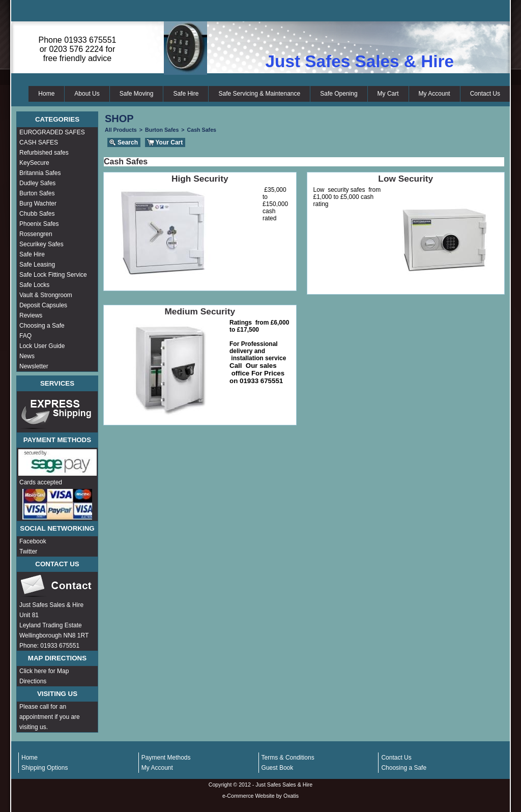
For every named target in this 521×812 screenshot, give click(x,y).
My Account (435, 94)
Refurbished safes (44, 153)
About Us (87, 94)
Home (46, 94)
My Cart (388, 94)
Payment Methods (166, 758)
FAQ (25, 336)
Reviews (31, 315)
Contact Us (485, 94)
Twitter (28, 552)
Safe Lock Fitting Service (53, 275)
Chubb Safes (37, 214)
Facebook (33, 541)
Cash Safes (202, 130)
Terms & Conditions (288, 758)
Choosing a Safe (42, 326)
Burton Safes (37, 193)
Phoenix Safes (39, 224)
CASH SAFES (39, 142)
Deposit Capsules (43, 305)
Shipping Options (45, 768)
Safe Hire (186, 94)
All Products (121, 130)
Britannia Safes (40, 173)
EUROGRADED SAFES (52, 132)
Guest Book (278, 768)
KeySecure (34, 163)
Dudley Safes (37, 183)
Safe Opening (339, 94)
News (27, 356)
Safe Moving (137, 94)
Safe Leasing (37, 265)
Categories (57, 119)
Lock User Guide (42, 346)
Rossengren (36, 234)
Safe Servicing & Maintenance (259, 94)
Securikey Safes (41, 244)
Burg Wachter (38, 204)
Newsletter (34, 366)
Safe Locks (34, 285)
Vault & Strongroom (46, 295)
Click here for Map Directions (44, 676)
